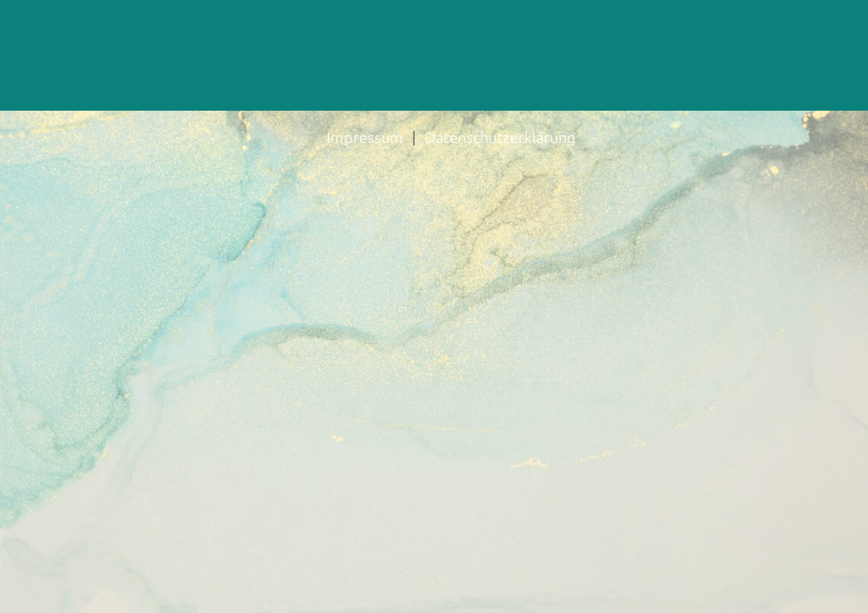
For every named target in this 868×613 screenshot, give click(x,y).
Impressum (365, 137)
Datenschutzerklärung (500, 137)
